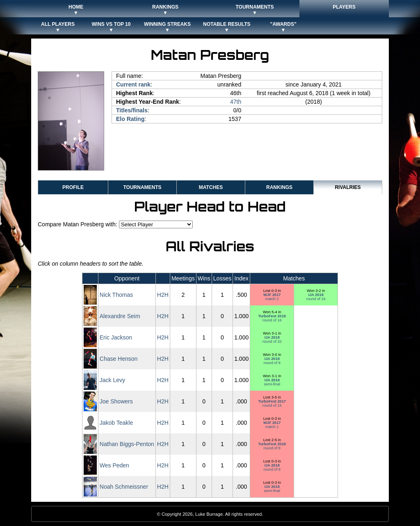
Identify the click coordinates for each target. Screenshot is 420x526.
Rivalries (348, 187)
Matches (211, 187)
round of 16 (316, 297)
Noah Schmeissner (124, 487)
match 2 (272, 297)
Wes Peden (114, 465)
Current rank (133, 84)
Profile (73, 187)
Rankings (279, 187)
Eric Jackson (116, 337)
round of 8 (272, 361)
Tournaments (142, 187)
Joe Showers (116, 401)
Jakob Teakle (116, 423)
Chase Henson (119, 359)
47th (236, 102)
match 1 (272, 425)
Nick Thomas (116, 295)
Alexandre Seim (120, 316)
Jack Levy (112, 380)
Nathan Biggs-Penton (127, 444)
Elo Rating (130, 119)
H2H (163, 295)
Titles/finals (132, 110)
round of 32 (272, 339)
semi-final (272, 382)
